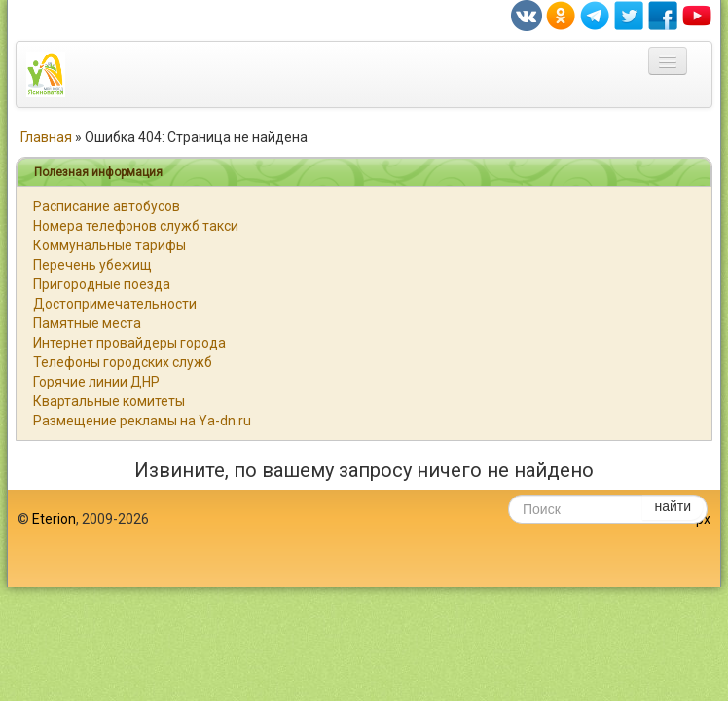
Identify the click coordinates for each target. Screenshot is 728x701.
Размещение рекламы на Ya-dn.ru (142, 421)
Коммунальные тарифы (109, 245)
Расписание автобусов (107, 206)
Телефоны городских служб (123, 362)
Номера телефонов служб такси (136, 226)
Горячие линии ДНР (96, 382)
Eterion (54, 519)
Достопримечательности (115, 304)
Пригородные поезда (102, 284)
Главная (46, 137)
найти (673, 506)
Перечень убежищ (92, 265)
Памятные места (87, 323)
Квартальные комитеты (109, 401)
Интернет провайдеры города (129, 343)
